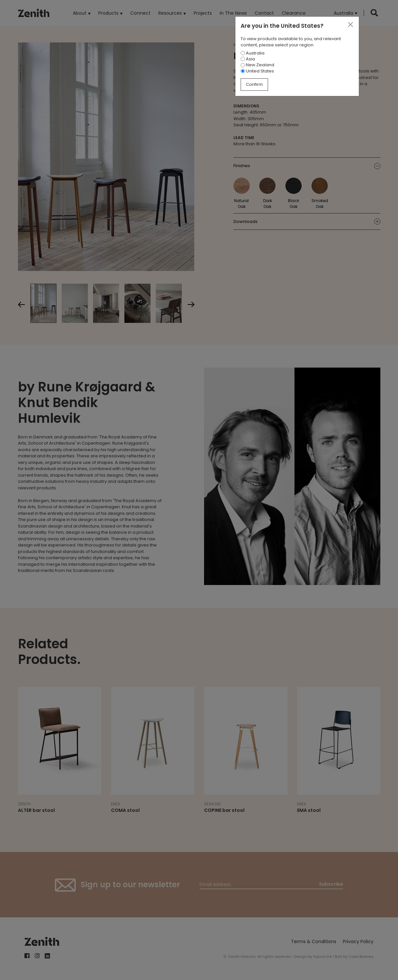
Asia (248, 59)
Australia (253, 53)
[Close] (350, 25)
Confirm (254, 84)
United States (257, 71)
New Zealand (257, 65)
